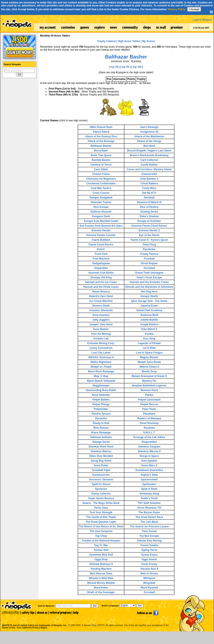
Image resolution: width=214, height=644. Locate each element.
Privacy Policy (177, 9)
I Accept (194, 9)
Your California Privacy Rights (32, 628)
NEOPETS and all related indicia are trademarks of (34, 621)
